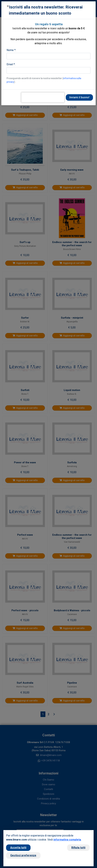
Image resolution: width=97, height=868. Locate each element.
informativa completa (67, 840)
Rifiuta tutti (78, 848)
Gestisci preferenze (23, 855)
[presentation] (43, 97)
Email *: (11, 64)
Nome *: (11, 50)
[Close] (8, 6)
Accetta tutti (18, 848)
